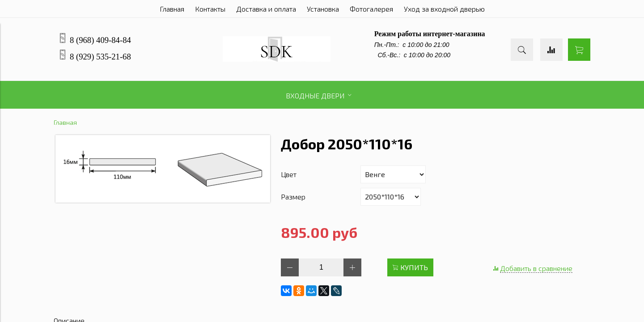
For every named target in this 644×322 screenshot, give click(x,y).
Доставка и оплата (266, 9)
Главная (172, 9)
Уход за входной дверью (444, 9)
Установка (323, 9)
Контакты (210, 9)
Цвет (289, 174)
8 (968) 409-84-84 (100, 40)
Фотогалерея (371, 9)
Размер (293, 197)
